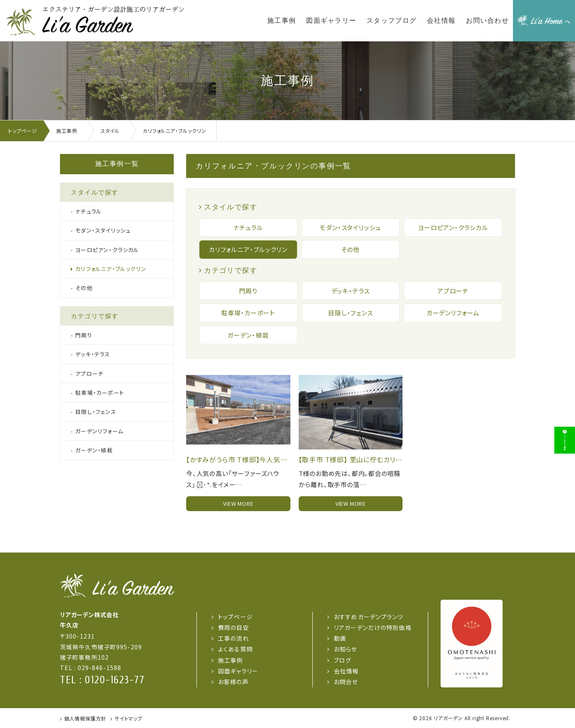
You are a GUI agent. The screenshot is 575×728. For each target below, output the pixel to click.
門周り (248, 291)
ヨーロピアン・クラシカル (453, 227)
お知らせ (345, 649)
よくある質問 (235, 649)
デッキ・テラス (351, 291)
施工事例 (230, 660)
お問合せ (346, 682)
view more (238, 503)
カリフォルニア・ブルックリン (248, 249)
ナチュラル (248, 227)
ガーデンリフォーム (453, 313)
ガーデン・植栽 (248, 335)
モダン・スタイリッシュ (350, 227)
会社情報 (346, 671)
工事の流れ (234, 638)
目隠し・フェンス (350, 313)
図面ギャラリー (238, 671)
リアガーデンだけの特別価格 (373, 627)
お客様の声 (233, 682)
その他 (351, 249)
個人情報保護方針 (85, 718)
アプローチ (453, 291)
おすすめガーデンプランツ (369, 617)
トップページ (235, 617)
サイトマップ (128, 718)
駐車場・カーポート (248, 313)
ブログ (343, 660)
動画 (340, 638)
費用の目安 (234, 627)
